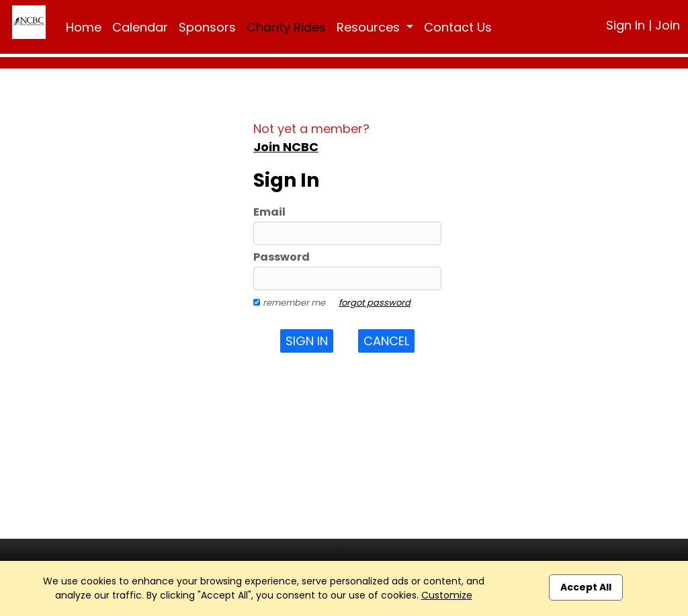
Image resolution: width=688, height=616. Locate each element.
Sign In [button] (307, 341)
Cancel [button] (386, 341)
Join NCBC (286, 147)
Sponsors (207, 27)
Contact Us (458, 27)
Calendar (140, 27)
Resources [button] (370, 27)
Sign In (626, 25)
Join (668, 25)
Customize (447, 595)
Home (84, 27)
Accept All (586, 587)
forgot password (375, 303)
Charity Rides (286, 27)
